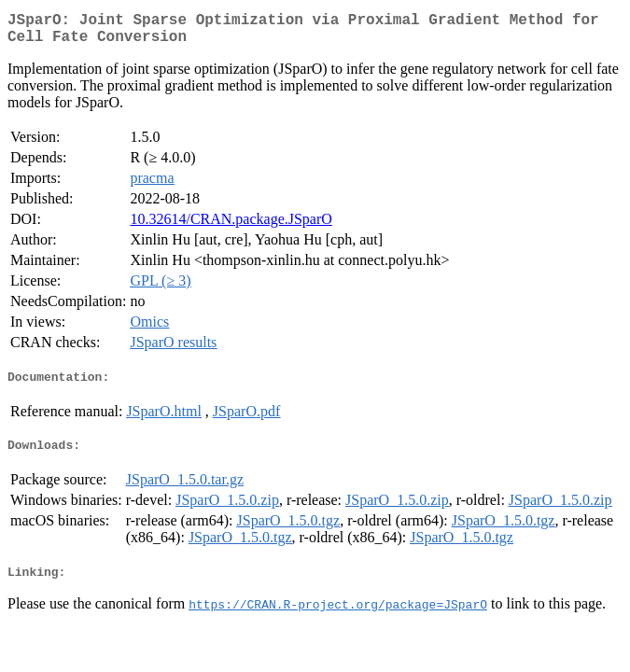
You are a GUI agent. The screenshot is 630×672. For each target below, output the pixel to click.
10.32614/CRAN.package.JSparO (231, 226)
